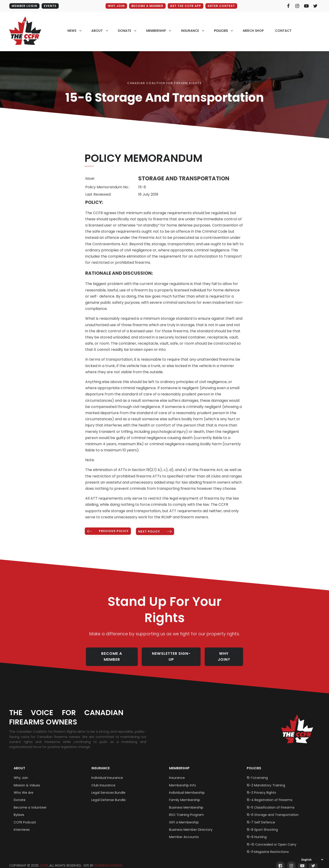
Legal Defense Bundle (109, 795)
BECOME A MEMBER (146, 6)
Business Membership (186, 802)
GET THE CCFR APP (185, 6)
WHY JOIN (115, 6)
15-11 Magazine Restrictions (268, 846)
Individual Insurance (107, 772)
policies (221, 31)
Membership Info (183, 780)
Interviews (22, 824)
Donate (20, 795)
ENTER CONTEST (222, 6)
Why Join (21, 772)
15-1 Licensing (257, 772)
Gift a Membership (184, 817)
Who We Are (24, 787)
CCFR (44, 860)
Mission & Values (27, 780)
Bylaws (19, 809)
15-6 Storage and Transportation (273, 809)
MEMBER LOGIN (24, 6)
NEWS (72, 31)
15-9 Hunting (257, 832)
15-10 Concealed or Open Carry (272, 839)
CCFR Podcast (25, 817)
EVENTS (50, 6)
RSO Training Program (186, 809)
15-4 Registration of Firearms (270, 795)
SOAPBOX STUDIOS (108, 860)
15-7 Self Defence (261, 817)
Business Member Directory (191, 824)
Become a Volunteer (30, 802)
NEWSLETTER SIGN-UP (173, 654)
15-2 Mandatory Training (266, 780)
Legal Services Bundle (108, 787)
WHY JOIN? (227, 654)
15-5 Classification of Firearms (271, 802)
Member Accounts (184, 832)
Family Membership (185, 795)
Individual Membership (187, 787)
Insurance (101, 763)
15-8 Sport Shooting (262, 824)
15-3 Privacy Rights (261, 787)
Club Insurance (103, 780)
